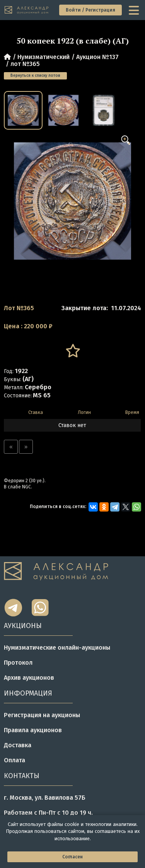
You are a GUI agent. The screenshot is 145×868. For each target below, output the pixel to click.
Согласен (72, 857)
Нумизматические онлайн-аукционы (57, 648)
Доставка (18, 745)
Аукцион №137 (97, 57)
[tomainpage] (27, 10)
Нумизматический (43, 57)
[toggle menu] (135, 10)
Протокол (18, 663)
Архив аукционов (29, 678)
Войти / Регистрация (90, 10)
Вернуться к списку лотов (35, 76)
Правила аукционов (33, 730)
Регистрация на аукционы (42, 715)
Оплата (14, 760)
